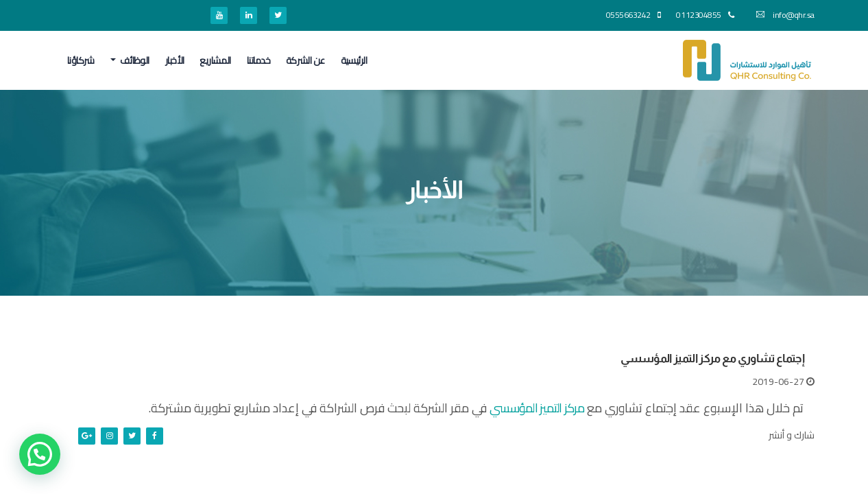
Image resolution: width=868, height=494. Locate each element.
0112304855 (705, 15)
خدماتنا (258, 60)
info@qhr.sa (785, 15)
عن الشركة (305, 60)
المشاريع (215, 60)
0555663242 (634, 15)
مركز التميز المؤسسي (537, 408)
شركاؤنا (81, 60)
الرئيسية (354, 60)
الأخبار (175, 60)
